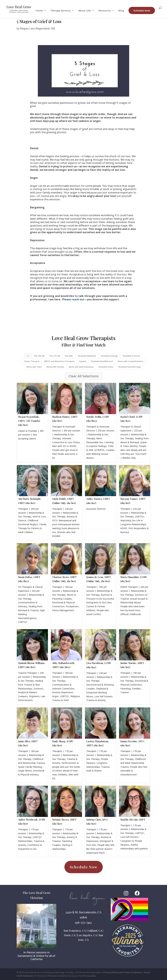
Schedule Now (142, 10)
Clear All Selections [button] (84, 376)
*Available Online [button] (106, 367)
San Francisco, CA (75, 931)
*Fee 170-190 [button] (55, 356)
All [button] (28, 356)
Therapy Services (61, 11)
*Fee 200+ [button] (69, 356)
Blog (121, 11)
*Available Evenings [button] (109, 356)
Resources (105, 11)
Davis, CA (70, 935)
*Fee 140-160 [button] (39, 356)
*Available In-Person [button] (131, 356)
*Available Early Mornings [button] (129, 367)
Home (39, 11)
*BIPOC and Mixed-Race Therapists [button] (59, 361)
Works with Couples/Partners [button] (130, 361)
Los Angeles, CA (87, 935)
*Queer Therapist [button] (32, 361)
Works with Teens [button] (34, 367)
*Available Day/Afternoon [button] (102, 361)
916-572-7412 (83, 922)
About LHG (85, 11)
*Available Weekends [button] (87, 356)
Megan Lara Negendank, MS (38, 28)
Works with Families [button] (55, 367)
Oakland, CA (95, 931)
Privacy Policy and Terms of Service (122, 972)
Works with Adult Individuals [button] (81, 367)
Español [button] (83, 361)
